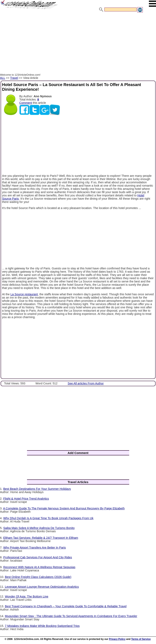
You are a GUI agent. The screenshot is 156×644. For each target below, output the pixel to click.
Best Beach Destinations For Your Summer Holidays (37, 489)
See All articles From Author (86, 383)
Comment (26, 103)
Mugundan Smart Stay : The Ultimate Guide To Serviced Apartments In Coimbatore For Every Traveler (71, 616)
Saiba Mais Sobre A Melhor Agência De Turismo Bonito (39, 528)
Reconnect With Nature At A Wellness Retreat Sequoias (39, 567)
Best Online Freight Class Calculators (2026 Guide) (38, 577)
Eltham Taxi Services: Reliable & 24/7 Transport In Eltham (41, 538)
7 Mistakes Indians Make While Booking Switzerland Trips (42, 626)
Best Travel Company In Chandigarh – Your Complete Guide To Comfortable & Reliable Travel (66, 606)
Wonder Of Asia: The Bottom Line (27, 596)
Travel (14, 78)
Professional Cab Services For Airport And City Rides (38, 557)
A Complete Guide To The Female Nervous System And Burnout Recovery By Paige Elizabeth (64, 508)
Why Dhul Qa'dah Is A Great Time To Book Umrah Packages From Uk (48, 518)
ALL (3, 78)
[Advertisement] (78, 43)
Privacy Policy (117, 639)
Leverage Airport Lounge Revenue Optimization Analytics (42, 587)
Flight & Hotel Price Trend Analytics (26, 499)
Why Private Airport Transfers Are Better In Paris (35, 548)
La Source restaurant (24, 294)
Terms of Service (141, 639)
